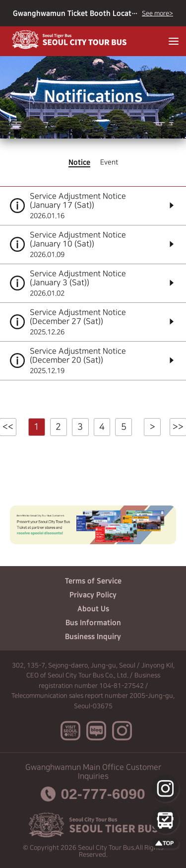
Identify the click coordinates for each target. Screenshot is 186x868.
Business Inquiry (93, 637)
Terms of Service (93, 581)
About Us (93, 609)
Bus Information (93, 623)
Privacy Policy (93, 595)
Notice (79, 162)
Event (109, 162)
